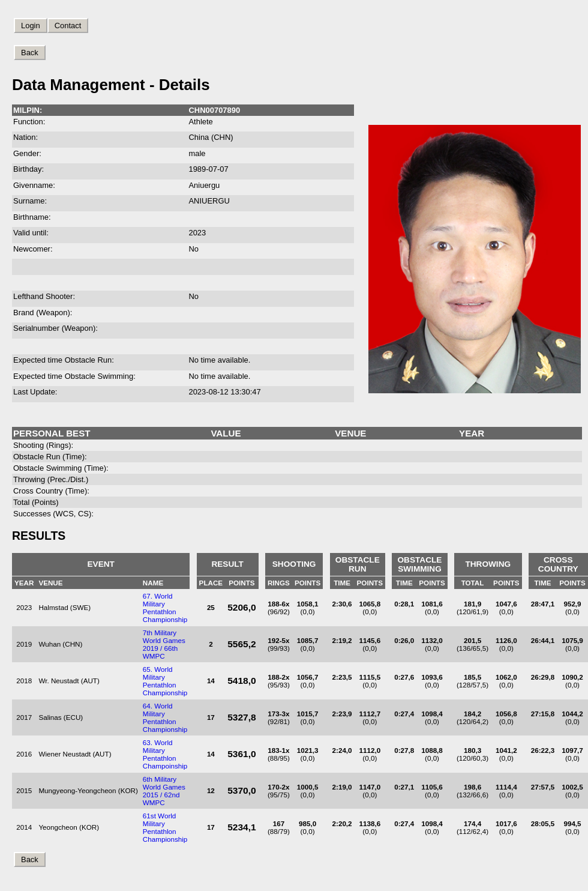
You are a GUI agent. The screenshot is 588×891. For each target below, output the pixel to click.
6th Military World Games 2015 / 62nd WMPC (164, 791)
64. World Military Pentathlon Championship (165, 717)
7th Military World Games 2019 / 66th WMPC (164, 644)
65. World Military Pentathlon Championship (165, 681)
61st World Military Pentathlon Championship (165, 827)
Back (30, 53)
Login (31, 26)
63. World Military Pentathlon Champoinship (165, 754)
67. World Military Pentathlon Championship (165, 608)
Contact (68, 26)
